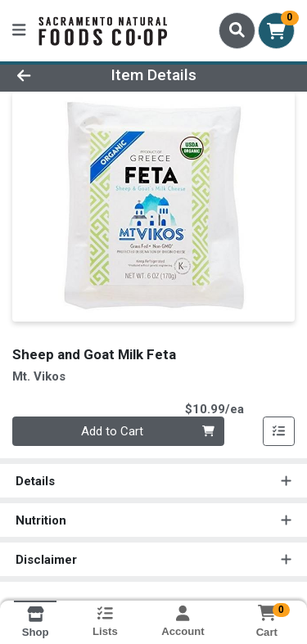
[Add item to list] (279, 431)
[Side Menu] (19, 31)
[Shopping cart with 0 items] (276, 31)
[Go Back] (47, 76)
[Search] (237, 30)
